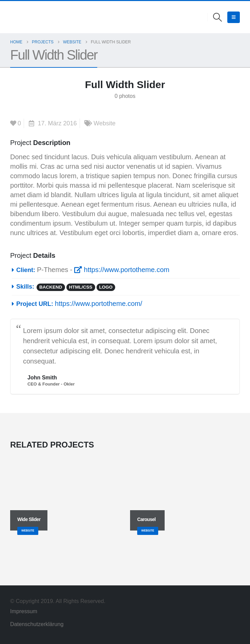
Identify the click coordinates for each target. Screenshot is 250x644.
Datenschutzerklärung (37, 624)
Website (105, 123)
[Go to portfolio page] (65, 498)
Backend (51, 287)
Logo (106, 287)
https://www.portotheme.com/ (99, 304)
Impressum (25, 611)
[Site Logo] (20, 17)
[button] (218, 17)
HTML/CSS (81, 287)
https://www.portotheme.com (122, 270)
